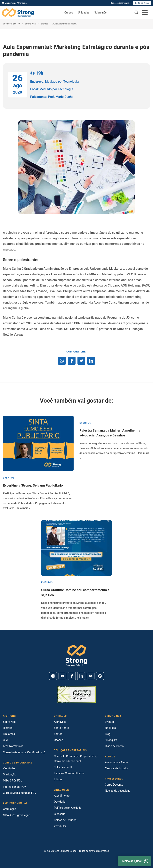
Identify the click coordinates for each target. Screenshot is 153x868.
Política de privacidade (68, 808)
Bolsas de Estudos (65, 820)
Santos (58, 734)
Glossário (60, 814)
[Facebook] (72, 676)
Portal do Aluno (142, 3)
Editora (58, 779)
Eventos (44, 24)
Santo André (61, 728)
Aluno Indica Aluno (116, 762)
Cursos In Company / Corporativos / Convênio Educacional (76, 759)
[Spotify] (100, 676)
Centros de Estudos (117, 768)
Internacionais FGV (14, 787)
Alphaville (60, 722)
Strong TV (111, 740)
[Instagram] (53, 676)
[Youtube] (62, 676)
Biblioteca (9, 734)
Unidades (84, 13)
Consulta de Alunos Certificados (24, 752)
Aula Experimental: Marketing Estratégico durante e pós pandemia (65, 24)
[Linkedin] (81, 676)
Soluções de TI (63, 767)
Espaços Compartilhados (69, 773)
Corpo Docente (114, 785)
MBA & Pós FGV (13, 781)
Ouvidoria (60, 802)
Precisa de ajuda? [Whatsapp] (134, 861)
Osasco (58, 740)
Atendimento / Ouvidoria (14, 3)
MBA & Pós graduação (16, 815)
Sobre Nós (9, 722)
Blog (108, 734)
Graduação (10, 774)
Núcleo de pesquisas (118, 791)
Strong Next (30, 24)
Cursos (69, 13)
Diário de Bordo (114, 746)
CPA (5, 740)
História (8, 728)
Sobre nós (100, 13)
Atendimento (62, 796)
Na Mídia (110, 728)
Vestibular (9, 768)
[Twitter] (91, 676)
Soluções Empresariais (120, 3)
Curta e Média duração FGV (20, 793)
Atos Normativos (13, 746)
